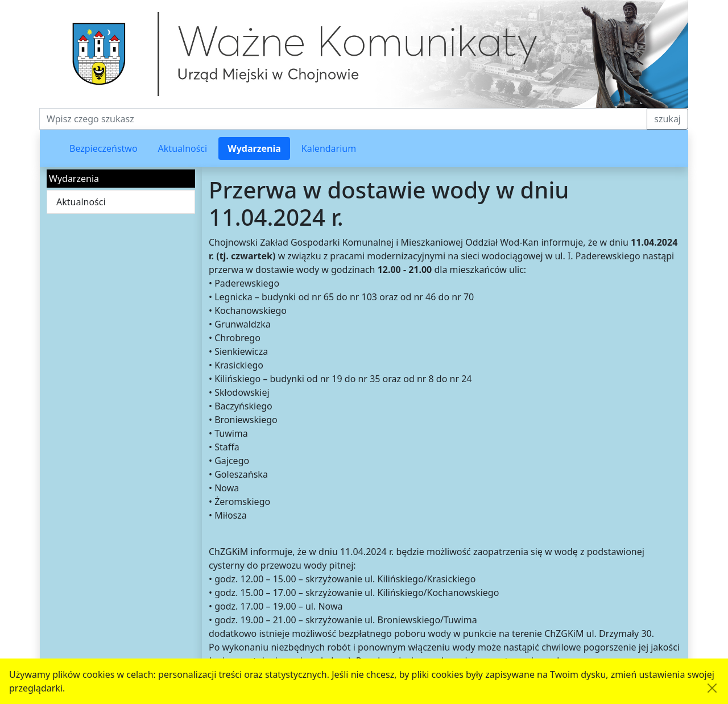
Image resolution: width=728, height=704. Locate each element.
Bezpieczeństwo (104, 148)
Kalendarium (329, 148)
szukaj (667, 119)
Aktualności (183, 148)
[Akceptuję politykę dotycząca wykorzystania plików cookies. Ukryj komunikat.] (712, 688)
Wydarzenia (254, 148)
